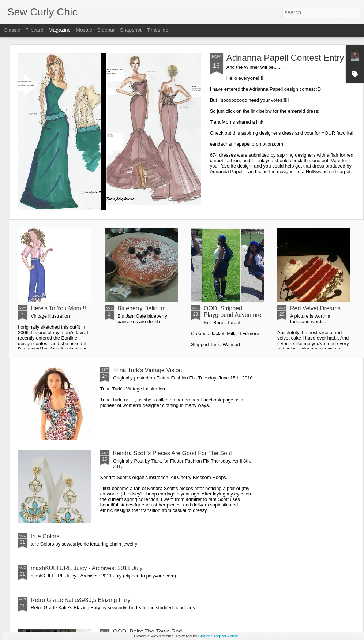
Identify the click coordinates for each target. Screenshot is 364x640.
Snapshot (131, 30)
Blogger (205, 636)
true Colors (45, 536)
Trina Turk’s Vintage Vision (148, 370)
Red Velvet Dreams (315, 308)
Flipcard (34, 30)
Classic (12, 30)
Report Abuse (226, 636)
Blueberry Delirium (142, 308)
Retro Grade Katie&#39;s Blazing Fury (80, 600)
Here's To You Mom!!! (58, 308)
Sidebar (106, 30)
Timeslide (157, 30)
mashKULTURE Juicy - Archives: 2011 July (87, 568)
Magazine (60, 30)
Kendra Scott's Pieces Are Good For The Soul (172, 453)
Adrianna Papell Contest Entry (285, 58)
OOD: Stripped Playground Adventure (232, 312)
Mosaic (84, 30)
